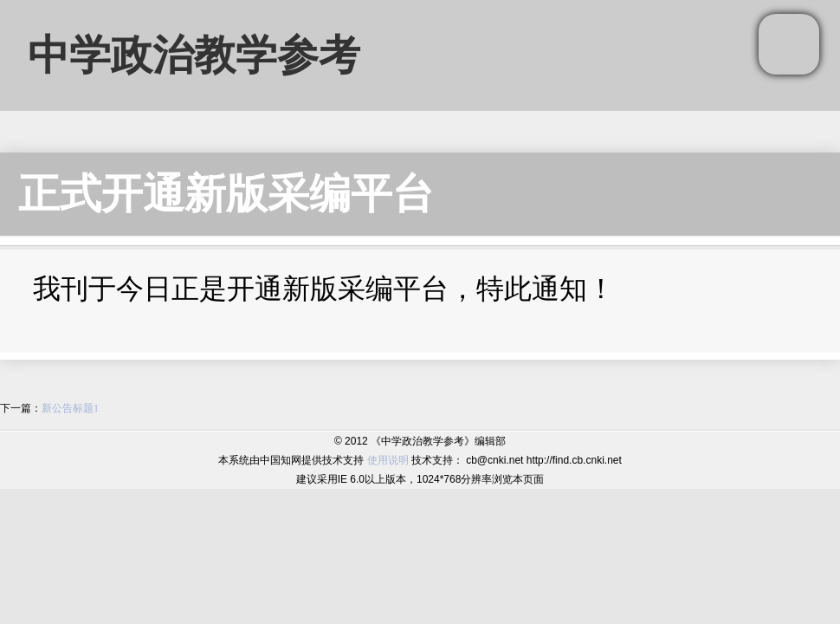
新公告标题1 (70, 408)
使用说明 (388, 460)
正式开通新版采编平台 (226, 194)
